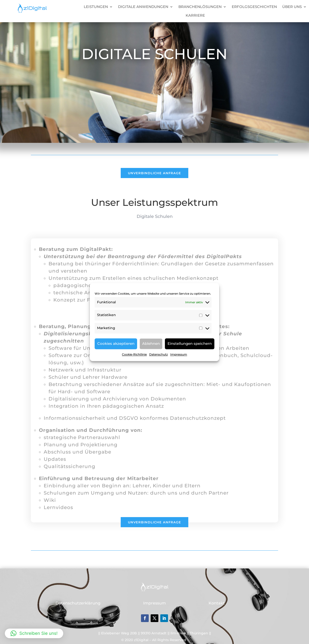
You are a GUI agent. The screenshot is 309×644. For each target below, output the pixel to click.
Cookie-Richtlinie (134, 354)
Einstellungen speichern (190, 344)
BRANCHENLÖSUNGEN (200, 7)
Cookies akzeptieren (116, 344)
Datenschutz (158, 354)
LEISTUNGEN (96, 7)
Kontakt (217, 603)
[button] (34, 633)
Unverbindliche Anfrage (154, 173)
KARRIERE (195, 15)
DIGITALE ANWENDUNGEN (143, 7)
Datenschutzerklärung (78, 603)
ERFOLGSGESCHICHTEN (254, 7)
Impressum (179, 354)
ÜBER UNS (292, 7)
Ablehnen (151, 344)
